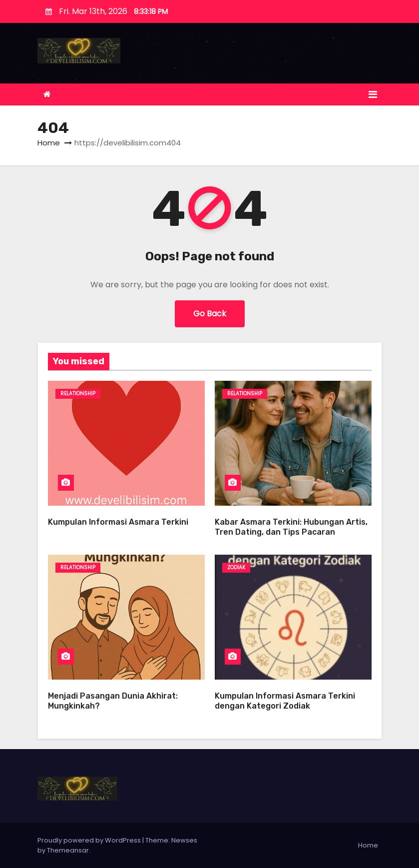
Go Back (210, 314)
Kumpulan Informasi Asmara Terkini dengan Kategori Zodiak (285, 701)
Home (49, 143)
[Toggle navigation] (373, 94)
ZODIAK (236, 567)
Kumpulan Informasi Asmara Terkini (118, 522)
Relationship (78, 394)
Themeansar (68, 850)
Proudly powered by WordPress (90, 840)
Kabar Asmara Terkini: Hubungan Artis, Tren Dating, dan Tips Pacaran (291, 527)
